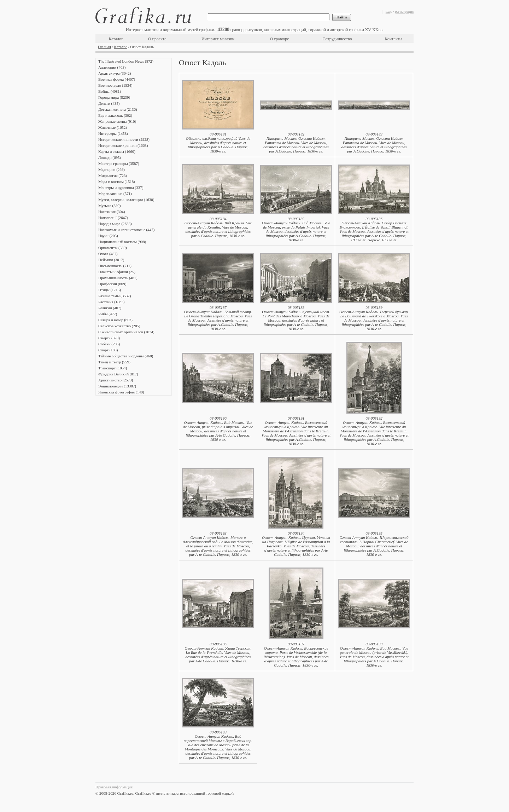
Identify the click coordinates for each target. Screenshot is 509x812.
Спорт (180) (108, 350)
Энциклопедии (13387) (117, 386)
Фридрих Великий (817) (118, 374)
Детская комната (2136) (118, 109)
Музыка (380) (109, 206)
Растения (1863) (111, 302)
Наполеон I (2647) (113, 218)
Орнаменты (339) (113, 248)
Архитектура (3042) (115, 73)
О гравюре (280, 39)
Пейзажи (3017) (111, 260)
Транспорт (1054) (113, 368)
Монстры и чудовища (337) (121, 188)
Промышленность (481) (118, 278)
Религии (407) (110, 308)
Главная (104, 47)
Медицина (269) (112, 169)
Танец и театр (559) (114, 362)
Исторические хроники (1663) (123, 145)
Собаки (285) (109, 344)
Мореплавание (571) (115, 194)
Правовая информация (114, 787)
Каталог (116, 39)
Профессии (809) (112, 284)
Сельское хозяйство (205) (119, 326)
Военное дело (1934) (115, 85)
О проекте (157, 39)
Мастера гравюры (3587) (119, 163)
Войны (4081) (110, 91)
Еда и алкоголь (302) (115, 115)
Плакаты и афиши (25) (117, 272)
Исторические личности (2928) (124, 139)
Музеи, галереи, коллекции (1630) (126, 200)
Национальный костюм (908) (122, 242)
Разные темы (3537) (115, 296)
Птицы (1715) (110, 290)
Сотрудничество (337, 39)
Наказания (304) (112, 212)
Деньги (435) (109, 103)
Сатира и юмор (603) (115, 320)
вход (389, 11)
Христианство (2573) (116, 380)
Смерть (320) (109, 338)
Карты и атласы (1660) (117, 151)
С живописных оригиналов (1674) (126, 332)
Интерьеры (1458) (113, 133)
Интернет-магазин (218, 39)
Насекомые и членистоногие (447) (126, 230)
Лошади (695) (110, 157)
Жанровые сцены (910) (117, 121)
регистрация (404, 11)
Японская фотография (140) (121, 392)
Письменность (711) (115, 266)
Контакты (393, 39)
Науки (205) (108, 236)
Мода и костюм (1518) (117, 182)
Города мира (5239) (114, 97)
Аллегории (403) (112, 67)
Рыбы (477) (108, 314)
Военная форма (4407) (117, 79)
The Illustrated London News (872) (126, 61)
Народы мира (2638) (115, 224)
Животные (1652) (113, 127)
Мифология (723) (113, 175)
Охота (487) (108, 254)
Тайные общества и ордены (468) (126, 356)
